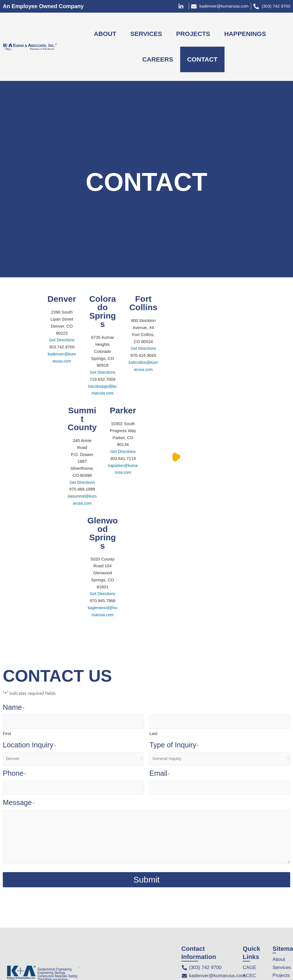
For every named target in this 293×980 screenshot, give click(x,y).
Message (19, 803)
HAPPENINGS (245, 34)
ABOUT (105, 34)
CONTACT (202, 59)
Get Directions (62, 340)
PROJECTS (193, 34)
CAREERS (158, 59)
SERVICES (146, 34)
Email (159, 774)
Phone (14, 774)
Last (153, 733)
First (7, 733)
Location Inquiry (29, 746)
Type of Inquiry (174, 746)
